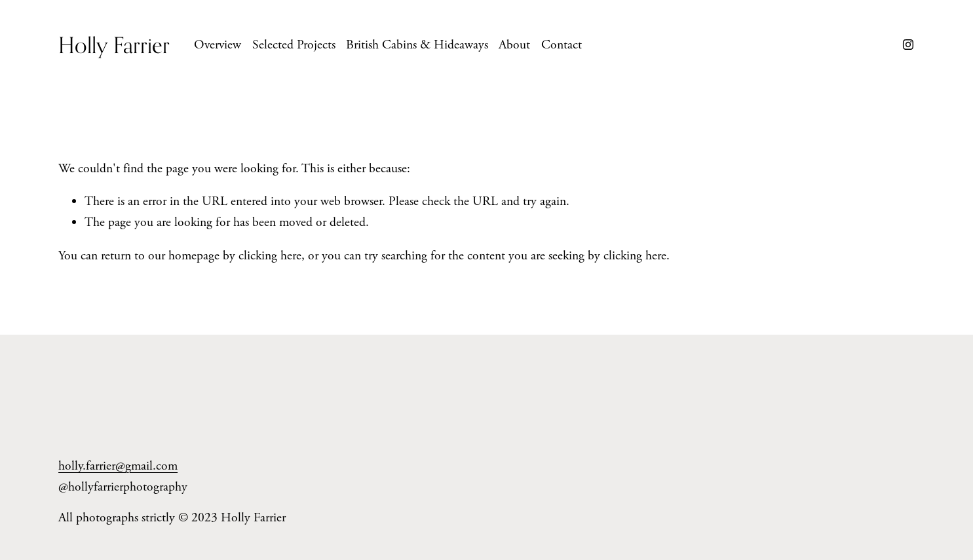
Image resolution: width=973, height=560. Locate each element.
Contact (562, 45)
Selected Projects (294, 45)
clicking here (270, 256)
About (514, 45)
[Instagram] (908, 45)
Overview (218, 45)
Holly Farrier (114, 45)
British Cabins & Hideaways (417, 45)
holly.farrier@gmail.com (118, 466)
